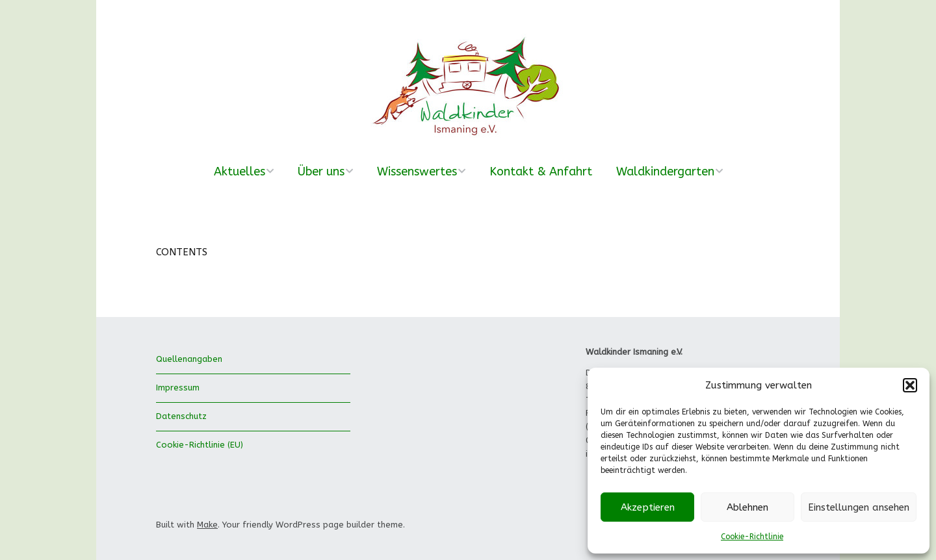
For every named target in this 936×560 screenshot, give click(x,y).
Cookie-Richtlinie (752, 537)
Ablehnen (747, 507)
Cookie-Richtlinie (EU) (200, 445)
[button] (910, 385)
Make (207, 525)
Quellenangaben (189, 359)
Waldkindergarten (665, 172)
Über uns (321, 172)
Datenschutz (181, 416)
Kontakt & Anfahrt (541, 172)
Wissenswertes (417, 172)
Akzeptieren (648, 507)
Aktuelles (240, 172)
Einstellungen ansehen (859, 507)
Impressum (178, 388)
